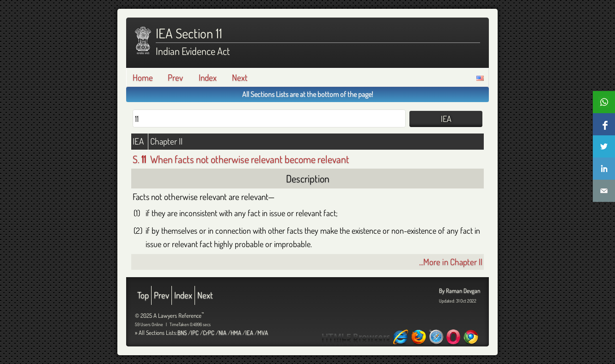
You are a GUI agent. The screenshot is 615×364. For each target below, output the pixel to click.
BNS (182, 333)
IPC (195, 333)
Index (208, 77)
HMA (236, 333)
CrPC (209, 333)
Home (143, 77)
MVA (263, 333)
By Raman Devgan (460, 291)
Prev (175, 77)
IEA (249, 333)
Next (240, 77)
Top (143, 295)
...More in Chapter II (451, 262)
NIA (222, 333)
